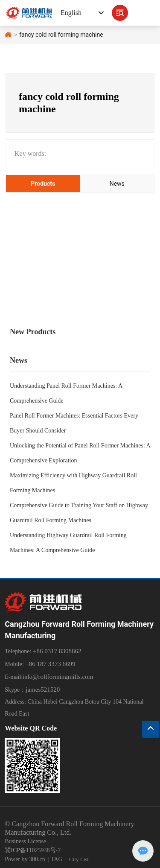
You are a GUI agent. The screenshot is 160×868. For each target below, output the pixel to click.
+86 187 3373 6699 (50, 664)
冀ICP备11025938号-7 (33, 850)
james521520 (43, 690)
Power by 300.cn (25, 859)
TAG (57, 859)
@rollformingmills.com (63, 677)
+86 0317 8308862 (56, 651)
